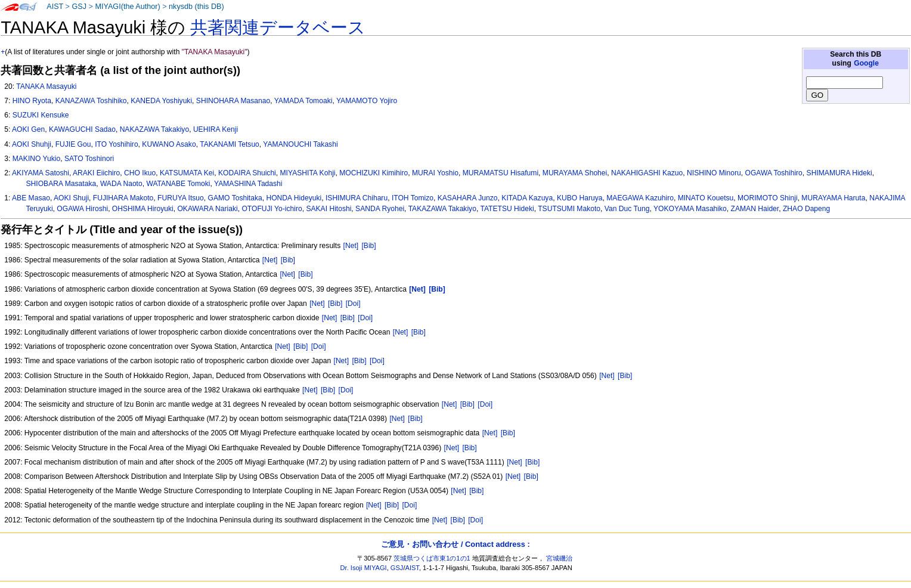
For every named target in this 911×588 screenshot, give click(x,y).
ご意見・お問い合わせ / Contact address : (455, 544)
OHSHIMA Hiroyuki (143, 209)
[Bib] (369, 246)
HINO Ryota (32, 101)
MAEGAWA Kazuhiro (640, 198)
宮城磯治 (559, 558)
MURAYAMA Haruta (833, 198)
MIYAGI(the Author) (127, 7)
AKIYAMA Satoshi (41, 173)
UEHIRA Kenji (216, 129)
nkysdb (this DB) (196, 7)
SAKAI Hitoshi (329, 209)
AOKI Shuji (71, 198)
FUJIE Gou (73, 144)
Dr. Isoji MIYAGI (364, 568)
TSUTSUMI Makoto (569, 209)
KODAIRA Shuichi (247, 173)
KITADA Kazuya (527, 198)
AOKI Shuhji (32, 144)
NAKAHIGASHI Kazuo (647, 173)
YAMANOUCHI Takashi (300, 144)
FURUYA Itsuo (181, 198)
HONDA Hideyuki (294, 198)
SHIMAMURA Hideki (839, 173)
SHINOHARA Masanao (233, 101)
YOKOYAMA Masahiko (690, 209)
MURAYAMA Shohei (575, 173)
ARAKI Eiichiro (96, 173)
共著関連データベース (278, 27)
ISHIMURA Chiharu (357, 198)
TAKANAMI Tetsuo (230, 144)
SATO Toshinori (89, 159)
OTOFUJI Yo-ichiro (272, 209)
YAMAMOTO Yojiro (367, 101)
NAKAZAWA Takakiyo (155, 129)
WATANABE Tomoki (178, 184)
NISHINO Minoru (714, 173)
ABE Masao (31, 198)
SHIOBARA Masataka (61, 184)
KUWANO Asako (169, 144)
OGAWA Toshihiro (774, 173)
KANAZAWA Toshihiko (91, 101)
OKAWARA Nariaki (207, 209)
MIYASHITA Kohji (308, 173)
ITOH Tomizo (413, 198)
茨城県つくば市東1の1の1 (432, 558)
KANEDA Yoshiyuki (161, 101)
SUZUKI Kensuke (41, 115)
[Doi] (353, 304)
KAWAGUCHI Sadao (82, 129)
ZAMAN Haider (755, 209)
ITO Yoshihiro (116, 144)
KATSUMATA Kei (187, 173)
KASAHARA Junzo (468, 198)
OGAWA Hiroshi (82, 209)
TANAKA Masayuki (46, 86)
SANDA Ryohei (380, 209)
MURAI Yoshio (435, 173)
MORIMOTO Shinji (768, 198)
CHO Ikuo (140, 173)
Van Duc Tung (627, 209)
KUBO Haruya (580, 198)
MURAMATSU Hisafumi (501, 173)
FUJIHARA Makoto (123, 198)
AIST (55, 7)
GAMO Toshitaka (235, 198)
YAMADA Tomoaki (303, 101)
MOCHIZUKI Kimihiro (374, 173)
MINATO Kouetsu (706, 198)
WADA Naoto (121, 184)
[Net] (351, 246)
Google (866, 63)
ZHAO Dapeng (806, 209)
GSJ (79, 7)
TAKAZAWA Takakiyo (442, 209)
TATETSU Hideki (507, 209)
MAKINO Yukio (36, 159)
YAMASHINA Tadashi (248, 184)
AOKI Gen (28, 129)
